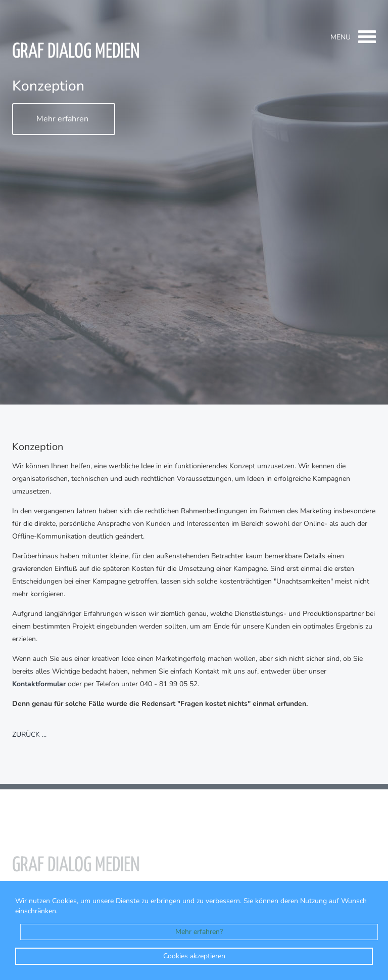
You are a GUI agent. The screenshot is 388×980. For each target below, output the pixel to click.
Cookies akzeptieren (194, 956)
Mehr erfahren (62, 119)
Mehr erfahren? (199, 932)
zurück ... (29, 735)
